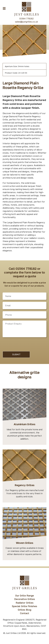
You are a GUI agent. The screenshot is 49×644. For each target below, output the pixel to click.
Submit (16, 354)
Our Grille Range (24, 596)
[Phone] (24, 315)
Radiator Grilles (25, 603)
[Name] (24, 296)
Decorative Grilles (25, 599)
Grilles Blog (24, 610)
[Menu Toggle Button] (4, 8)
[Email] (24, 305)
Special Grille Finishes (24, 606)
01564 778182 (26, 19)
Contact (25, 613)
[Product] (24, 329)
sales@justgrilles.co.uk (26, 22)
